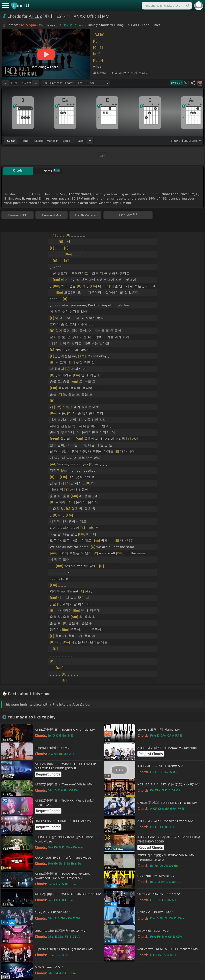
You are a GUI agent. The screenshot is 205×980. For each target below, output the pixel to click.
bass (80, 141)
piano (25, 141)
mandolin (53, 141)
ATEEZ (36, 16)
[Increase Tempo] (36, 83)
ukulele (39, 141)
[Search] (188, 6)
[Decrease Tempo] (5, 83)
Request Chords (151, 754)
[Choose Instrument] (90, 141)
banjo (66, 141)
